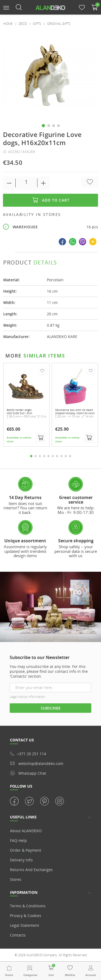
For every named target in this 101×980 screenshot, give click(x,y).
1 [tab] (31, 456)
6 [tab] (53, 456)
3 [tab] (40, 456)
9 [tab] (66, 456)
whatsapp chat (28, 773)
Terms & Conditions (28, 906)
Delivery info (21, 860)
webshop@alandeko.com (37, 763)
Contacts (18, 935)
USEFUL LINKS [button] (23, 817)
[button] (6, 7)
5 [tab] (48, 456)
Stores (16, 879)
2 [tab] (36, 456)
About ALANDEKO (26, 831)
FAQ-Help (18, 840)
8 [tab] (61, 456)
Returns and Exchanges (31, 870)
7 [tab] (57, 456)
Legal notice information (27, 697)
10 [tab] (70, 456)
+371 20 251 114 (28, 754)
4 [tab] (44, 456)
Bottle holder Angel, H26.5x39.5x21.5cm (19, 412)
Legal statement (25, 925)
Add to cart (51, 200)
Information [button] (24, 892)
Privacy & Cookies (26, 916)
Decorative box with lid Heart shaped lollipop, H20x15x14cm (75, 412)
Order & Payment (26, 850)
